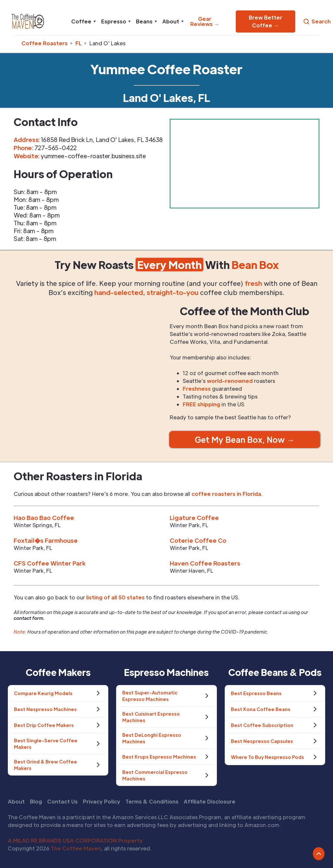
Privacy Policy (102, 801)
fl (79, 43)
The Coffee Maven (76, 848)
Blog (36, 801)
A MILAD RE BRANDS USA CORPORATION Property (75, 840)
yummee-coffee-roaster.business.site (93, 156)
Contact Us (62, 801)
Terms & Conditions (152, 801)
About (16, 801)
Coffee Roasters (45, 43)
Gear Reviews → (205, 21)
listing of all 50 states (115, 597)
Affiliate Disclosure (210, 801)
